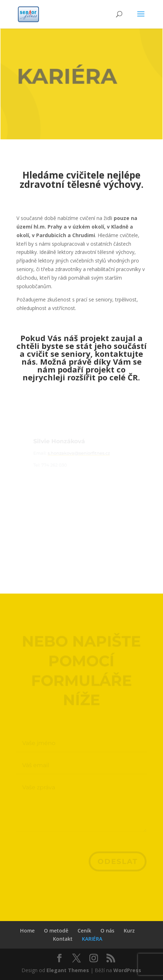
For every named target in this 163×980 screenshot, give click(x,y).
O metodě (56, 931)
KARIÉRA (92, 939)
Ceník (84, 931)
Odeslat (118, 861)
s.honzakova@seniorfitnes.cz (79, 454)
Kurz (129, 931)
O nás (107, 931)
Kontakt (63, 939)
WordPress (127, 970)
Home (27, 931)
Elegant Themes (68, 970)
